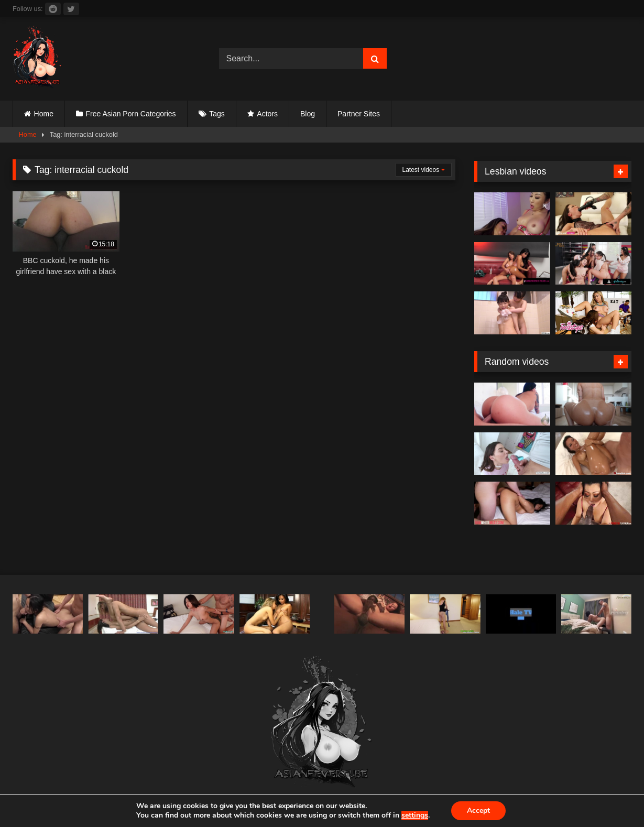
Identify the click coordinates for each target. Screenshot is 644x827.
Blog (308, 114)
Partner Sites (359, 114)
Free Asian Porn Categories (131, 114)
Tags (217, 114)
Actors (267, 114)
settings (415, 815)
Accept (478, 810)
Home (44, 114)
